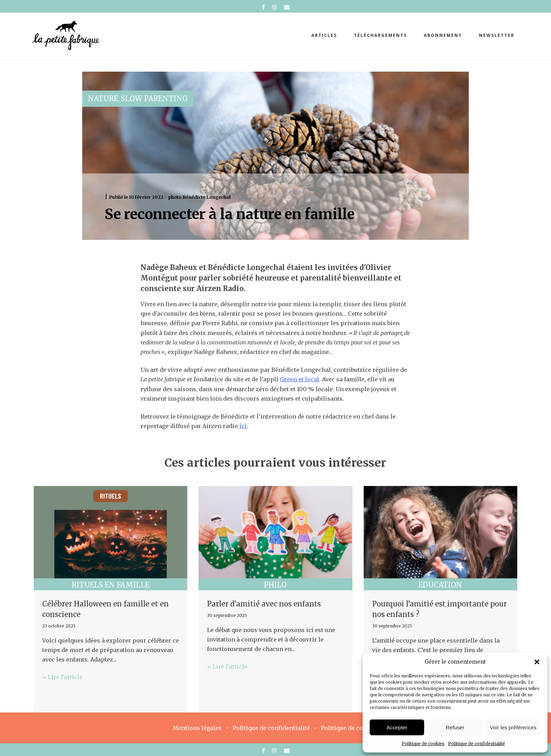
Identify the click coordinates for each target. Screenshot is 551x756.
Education (440, 585)
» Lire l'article (62, 677)
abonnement (443, 35)
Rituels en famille (111, 585)
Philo (275, 585)
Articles (324, 35)
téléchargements (380, 35)
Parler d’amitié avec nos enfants (264, 604)
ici (243, 426)
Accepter (397, 727)
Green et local (299, 379)
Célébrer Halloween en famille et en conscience (105, 609)
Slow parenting (154, 98)
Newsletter (497, 35)
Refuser (455, 727)
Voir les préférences (513, 727)
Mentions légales (197, 728)
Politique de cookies (423, 744)
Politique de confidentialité (477, 744)
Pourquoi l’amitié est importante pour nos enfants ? (439, 609)
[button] (537, 662)
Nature (103, 98)
